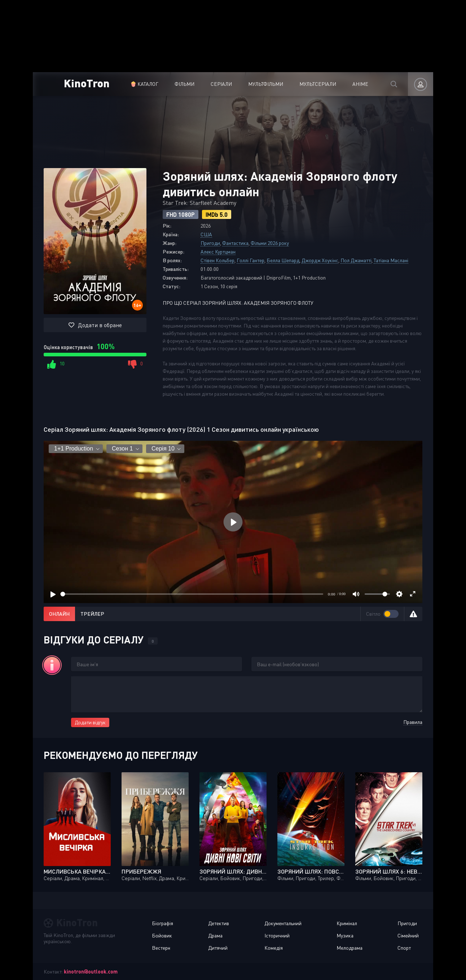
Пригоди (210, 243)
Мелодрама (349, 948)
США (206, 234)
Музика (345, 935)
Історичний (277, 935)
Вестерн (161, 948)
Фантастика (235, 243)
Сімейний (408, 935)
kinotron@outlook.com (91, 972)
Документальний (283, 923)
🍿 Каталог (144, 84)
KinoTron (87, 83)
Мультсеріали (318, 84)
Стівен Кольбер (217, 260)
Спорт (404, 948)
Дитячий (218, 948)
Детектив (219, 923)
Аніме (360, 84)
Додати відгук (90, 722)
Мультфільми (266, 84)
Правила (413, 722)
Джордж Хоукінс (320, 260)
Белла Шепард (283, 260)
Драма (215, 935)
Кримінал (347, 923)
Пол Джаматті (356, 260)
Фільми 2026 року (270, 243)
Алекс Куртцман (218, 252)
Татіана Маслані (391, 260)
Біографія (162, 923)
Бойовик (162, 935)
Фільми (184, 84)
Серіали (221, 84)
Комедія (274, 948)
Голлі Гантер (250, 260)
